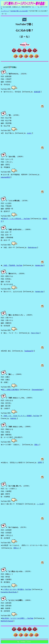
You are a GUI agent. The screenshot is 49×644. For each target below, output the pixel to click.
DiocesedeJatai (37, 390)
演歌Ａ (37, 445)
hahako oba (39, 265)
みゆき (29, 133)
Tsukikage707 (29, 351)
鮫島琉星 (37, 92)
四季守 (40, 463)
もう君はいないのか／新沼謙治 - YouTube (17, 589)
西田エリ (17, 548)
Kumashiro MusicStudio (9, 592)
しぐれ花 (40, 504)
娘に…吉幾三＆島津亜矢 (11, 390)
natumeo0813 (5, 177)
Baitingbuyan (32, 247)
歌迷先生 (13, 418)
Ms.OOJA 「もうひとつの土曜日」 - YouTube (18, 618)
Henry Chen (35, 333)
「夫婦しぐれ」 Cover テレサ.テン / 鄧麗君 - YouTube (21, 416)
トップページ (5, 11)
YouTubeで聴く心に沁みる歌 (19, 11)
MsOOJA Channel (7, 621)
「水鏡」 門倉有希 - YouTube (12, 265)
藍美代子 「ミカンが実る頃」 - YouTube (16, 219)
